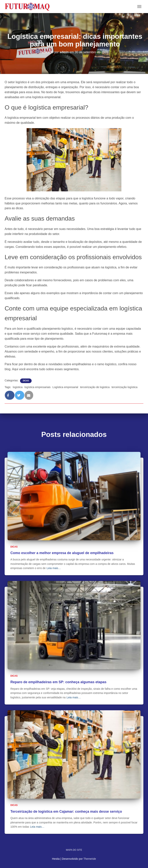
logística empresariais (37, 387)
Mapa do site (74, 850)
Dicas (26, 381)
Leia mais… (54, 568)
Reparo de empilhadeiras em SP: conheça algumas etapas (58, 682)
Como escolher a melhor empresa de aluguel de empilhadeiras (62, 553)
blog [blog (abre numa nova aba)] (8, 369)
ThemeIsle (90, 859)
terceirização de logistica (95, 387)
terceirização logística (125, 387)
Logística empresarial (65, 387)
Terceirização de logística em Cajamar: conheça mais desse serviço (66, 812)
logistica (18, 387)
